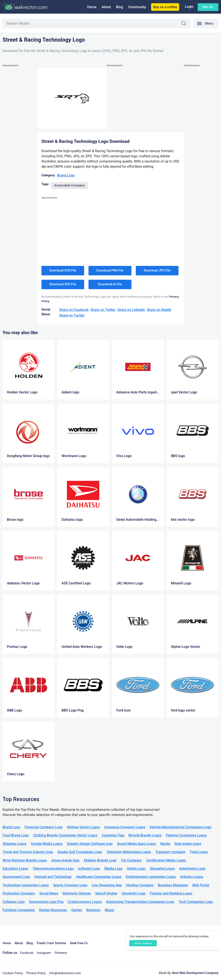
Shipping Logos (15, 844)
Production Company (19, 893)
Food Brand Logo (16, 835)
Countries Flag (113, 835)
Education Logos (15, 869)
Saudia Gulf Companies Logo (80, 852)
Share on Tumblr (72, 315)
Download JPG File (157, 270)
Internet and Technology (53, 877)
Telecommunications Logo (53, 869)
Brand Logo (66, 175)
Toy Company (131, 860)
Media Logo (114, 869)
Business (93, 910)
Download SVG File (63, 270)
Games (77, 910)
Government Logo (16, 877)
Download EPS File (63, 284)
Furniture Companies (19, 910)
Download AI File (110, 284)
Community (137, 7)
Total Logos (199, 852)
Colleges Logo (14, 902)
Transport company (170, 852)
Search (186, 24)
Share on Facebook (74, 310)
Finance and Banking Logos (171, 893)
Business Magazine (173, 885)
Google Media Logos (47, 844)
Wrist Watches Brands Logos (25, 860)
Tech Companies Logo (196, 902)
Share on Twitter (103, 310)
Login (189, 7)
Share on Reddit (159, 310)
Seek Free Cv (79, 943)
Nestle (165, 844)
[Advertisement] (20, 133)
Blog (120, 7)
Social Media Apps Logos (137, 844)
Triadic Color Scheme (51, 943)
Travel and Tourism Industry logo (28, 852)
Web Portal (201, 885)
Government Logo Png (46, 902)
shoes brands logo (65, 860)
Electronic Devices (77, 893)
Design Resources (53, 910)
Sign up (208, 7)
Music (110, 910)
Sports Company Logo (70, 885)
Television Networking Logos (129, 852)
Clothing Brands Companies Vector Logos (65, 835)
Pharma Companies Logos (186, 835)
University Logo (133, 893)
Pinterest (61, 953)
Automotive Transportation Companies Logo (140, 902)
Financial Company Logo (44, 827)
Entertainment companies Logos (151, 877)
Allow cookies (143, 943)
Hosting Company (140, 885)
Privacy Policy (36, 973)
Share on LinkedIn (131, 310)
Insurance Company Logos (125, 827)
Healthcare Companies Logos (99, 877)
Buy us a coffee (165, 7)
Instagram (44, 953)
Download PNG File (110, 270)
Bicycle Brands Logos (145, 835)
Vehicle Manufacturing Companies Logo (180, 827)
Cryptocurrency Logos (84, 902)
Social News (49, 893)
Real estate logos (188, 844)
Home (92, 7)
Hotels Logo (136, 869)
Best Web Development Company (195, 973)
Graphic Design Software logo (90, 844)
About (106, 7)
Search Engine (106, 893)
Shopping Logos (162, 869)
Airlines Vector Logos (83, 827)
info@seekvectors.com (65, 973)
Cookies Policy (13, 973)
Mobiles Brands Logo (100, 860)
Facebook (27, 953)
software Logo (89, 869)
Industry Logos (192, 877)
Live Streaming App (107, 885)
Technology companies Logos (26, 885)
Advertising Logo (192, 869)
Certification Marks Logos (166, 860)
